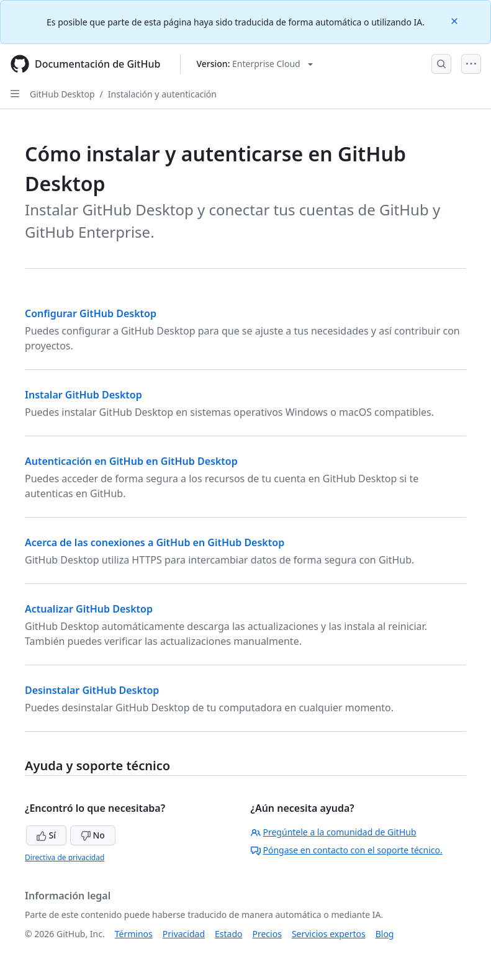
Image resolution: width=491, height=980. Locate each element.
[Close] (456, 20)
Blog (385, 934)
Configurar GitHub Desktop (91, 313)
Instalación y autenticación (162, 94)
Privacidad (184, 934)
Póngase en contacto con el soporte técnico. (347, 850)
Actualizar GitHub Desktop (89, 609)
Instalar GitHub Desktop (83, 395)
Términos (134, 934)
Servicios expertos (329, 934)
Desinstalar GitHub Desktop (92, 690)
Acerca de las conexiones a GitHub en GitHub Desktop (155, 542)
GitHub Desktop (62, 94)
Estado (228, 934)
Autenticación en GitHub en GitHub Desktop (131, 461)
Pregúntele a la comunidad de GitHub (334, 832)
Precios (267, 934)
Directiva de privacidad (65, 857)
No (93, 835)
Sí (46, 835)
